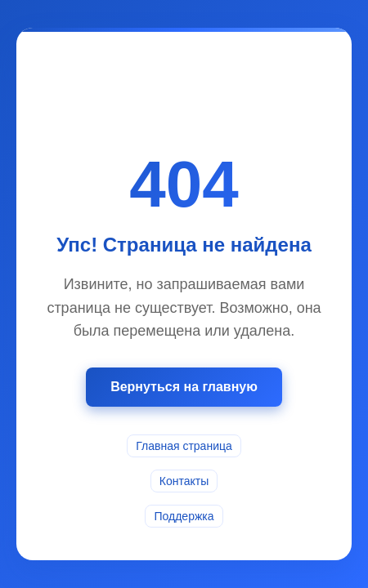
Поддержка (184, 516)
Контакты (184, 481)
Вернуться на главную (184, 387)
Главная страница (184, 446)
